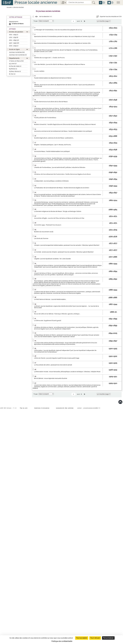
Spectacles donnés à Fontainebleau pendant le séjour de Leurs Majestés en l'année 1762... (63, 43)
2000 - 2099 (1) (14, 46)
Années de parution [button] (16, 32)
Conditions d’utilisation (42, 408)
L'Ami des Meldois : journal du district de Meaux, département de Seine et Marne (59, 64)
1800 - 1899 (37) (14, 40)
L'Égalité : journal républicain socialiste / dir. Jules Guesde (52, 259)
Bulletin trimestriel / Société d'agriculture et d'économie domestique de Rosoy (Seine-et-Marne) (65, 124)
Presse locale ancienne (36, 2)
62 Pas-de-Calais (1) (15, 66)
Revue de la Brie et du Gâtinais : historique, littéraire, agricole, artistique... (57, 314)
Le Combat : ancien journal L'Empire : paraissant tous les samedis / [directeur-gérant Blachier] (64, 252)
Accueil (9, 7)
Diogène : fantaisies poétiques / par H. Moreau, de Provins (52, 145)
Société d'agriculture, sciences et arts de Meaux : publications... (54, 138)
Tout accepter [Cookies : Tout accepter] (82, 638)
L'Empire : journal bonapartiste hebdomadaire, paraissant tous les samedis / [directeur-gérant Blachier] (67, 245)
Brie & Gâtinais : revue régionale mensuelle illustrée (51, 378)
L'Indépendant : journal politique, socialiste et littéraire (51, 181)
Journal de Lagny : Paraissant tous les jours (48, 225)
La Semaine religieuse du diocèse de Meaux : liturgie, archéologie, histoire (58, 211)
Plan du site (24, 408)
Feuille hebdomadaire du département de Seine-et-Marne (53, 78)
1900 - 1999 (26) (14, 43)
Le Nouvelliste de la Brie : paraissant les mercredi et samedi (53, 365)
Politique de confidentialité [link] (62, 641)
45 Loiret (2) (13, 64)
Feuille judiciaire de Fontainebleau (45, 118)
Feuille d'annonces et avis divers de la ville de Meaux (51, 102)
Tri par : (36, 21)
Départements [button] (14, 58)
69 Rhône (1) (13, 69)
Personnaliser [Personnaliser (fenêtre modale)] (108, 638)
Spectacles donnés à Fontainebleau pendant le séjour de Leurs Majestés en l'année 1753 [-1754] (64, 36)
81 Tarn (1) (12, 74)
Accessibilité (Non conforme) (65, 408)
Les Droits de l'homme (41, 238)
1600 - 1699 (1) (14, 35)
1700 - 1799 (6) (14, 37)
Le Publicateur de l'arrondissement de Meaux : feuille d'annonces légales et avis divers (62, 188)
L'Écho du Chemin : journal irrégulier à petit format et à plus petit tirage (57, 358)
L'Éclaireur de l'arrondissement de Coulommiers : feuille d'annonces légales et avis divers (62, 174)
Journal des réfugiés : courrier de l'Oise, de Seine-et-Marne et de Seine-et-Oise (59, 218)
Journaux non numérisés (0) (18, 55)
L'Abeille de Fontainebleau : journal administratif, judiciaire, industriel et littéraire (60, 167)
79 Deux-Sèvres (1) (15, 71)
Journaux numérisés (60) (17, 52)
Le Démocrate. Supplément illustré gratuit (48, 321)
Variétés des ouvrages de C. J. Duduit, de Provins (49, 58)
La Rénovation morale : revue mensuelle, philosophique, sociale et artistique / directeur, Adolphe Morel (67, 372)
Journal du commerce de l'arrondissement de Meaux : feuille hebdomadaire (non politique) (63, 131)
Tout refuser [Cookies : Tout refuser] (95, 638)
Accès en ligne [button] (14, 49)
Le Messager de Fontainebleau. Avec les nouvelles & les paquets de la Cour (58, 30)
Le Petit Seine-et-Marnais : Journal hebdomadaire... (50, 299)
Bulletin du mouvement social (44, 232)
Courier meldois (39, 71)
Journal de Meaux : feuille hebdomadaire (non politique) (52, 151)
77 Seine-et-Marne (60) (16, 61)
